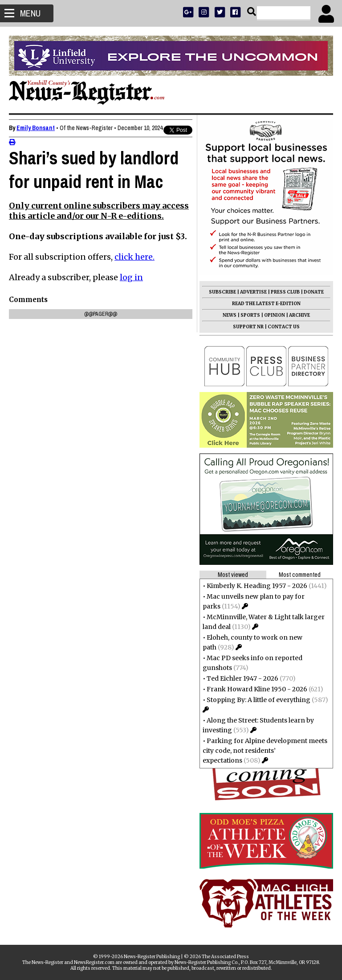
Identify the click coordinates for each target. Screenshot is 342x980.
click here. (134, 280)
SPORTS (250, 315)
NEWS (230, 315)
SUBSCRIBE (222, 292)
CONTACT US (284, 327)
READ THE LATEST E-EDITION (266, 304)
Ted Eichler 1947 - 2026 (242, 678)
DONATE (314, 292)
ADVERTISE (253, 292)
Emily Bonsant (36, 128)
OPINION (275, 315)
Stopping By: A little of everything (259, 700)
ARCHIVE (299, 315)
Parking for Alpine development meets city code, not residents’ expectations (265, 751)
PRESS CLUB (285, 292)
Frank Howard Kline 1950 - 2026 (257, 689)
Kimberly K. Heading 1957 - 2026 (257, 586)
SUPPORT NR (248, 327)
